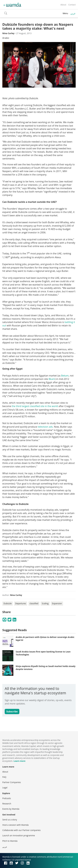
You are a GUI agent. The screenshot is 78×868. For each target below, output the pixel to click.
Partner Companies (12, 782)
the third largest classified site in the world (35, 406)
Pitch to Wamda (10, 841)
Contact (72, 5)
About (63, 5)
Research (7, 804)
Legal (5, 788)
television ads (45, 427)
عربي (73, 13)
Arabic (6, 38)
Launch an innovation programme (19, 835)
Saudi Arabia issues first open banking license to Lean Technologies (43, 653)
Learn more (19, 761)
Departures (21, 603)
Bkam (52, 379)
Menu (65, 13)
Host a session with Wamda (15, 825)
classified (34, 603)
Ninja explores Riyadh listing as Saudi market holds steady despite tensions (46, 668)
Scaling (45, 603)
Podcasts (7, 798)
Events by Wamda (11, 809)
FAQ (4, 777)
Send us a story (10, 820)
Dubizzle (8, 603)
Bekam (65, 376)
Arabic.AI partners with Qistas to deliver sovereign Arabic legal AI (45, 639)
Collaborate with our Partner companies (21, 830)
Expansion (57, 603)
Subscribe (12, 712)
